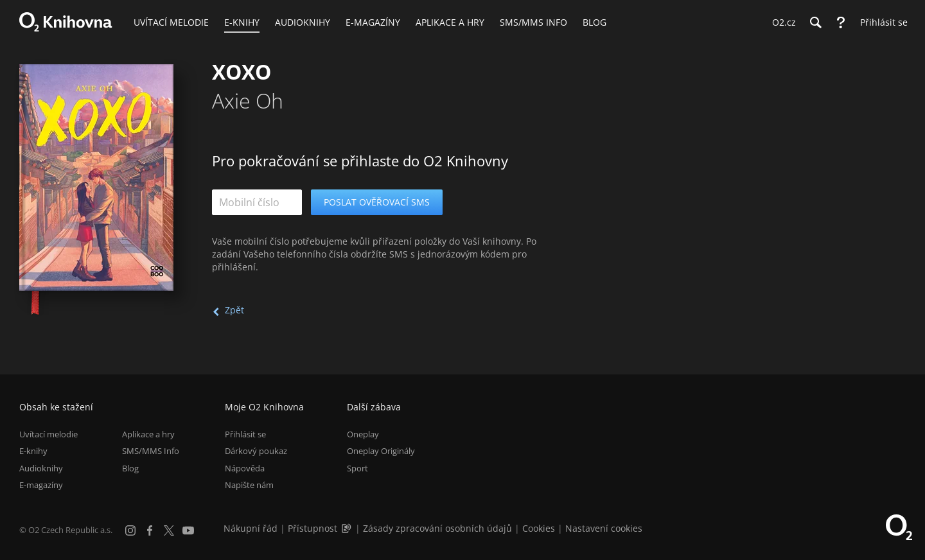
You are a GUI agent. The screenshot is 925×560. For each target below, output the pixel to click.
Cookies (539, 528)
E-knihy (33, 451)
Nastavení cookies (604, 528)
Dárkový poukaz (256, 451)
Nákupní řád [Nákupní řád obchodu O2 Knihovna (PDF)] (251, 528)
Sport (357, 468)
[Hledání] (815, 22)
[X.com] (169, 530)
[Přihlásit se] (881, 22)
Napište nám (249, 485)
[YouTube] (188, 530)
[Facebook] (150, 530)
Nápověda (245, 468)
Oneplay (363, 434)
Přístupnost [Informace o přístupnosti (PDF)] (313, 528)
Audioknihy (41, 468)
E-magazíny (41, 485)
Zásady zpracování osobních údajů (437, 528)
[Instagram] (130, 530)
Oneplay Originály (381, 451)
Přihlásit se (245, 434)
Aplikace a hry (148, 434)
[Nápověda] (841, 22)
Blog (130, 468)
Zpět (234, 310)
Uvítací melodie (48, 434)
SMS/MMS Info (151, 451)
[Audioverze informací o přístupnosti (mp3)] (348, 528)
